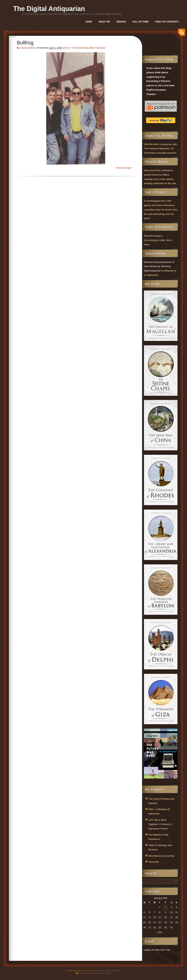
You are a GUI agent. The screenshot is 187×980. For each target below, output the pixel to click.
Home (89, 22)
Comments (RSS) (103, 973)
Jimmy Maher (28, 48)
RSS (181, 34)
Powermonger (124, 168)
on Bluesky (168, 271)
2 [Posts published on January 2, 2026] (166, 907)
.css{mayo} (116, 970)
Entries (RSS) (85, 973)
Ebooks (121, 22)
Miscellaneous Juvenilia (161, 856)
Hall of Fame (140, 22)
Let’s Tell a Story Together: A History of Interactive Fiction (160, 824)
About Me (104, 22)
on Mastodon (151, 275)
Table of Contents (167, 22)
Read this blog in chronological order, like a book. (158, 240)
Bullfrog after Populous (93, 48)
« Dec (159, 932)
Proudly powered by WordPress (80, 970)
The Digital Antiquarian (49, 9)
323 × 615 (71, 48)
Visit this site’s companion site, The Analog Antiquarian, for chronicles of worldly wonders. (161, 149)
